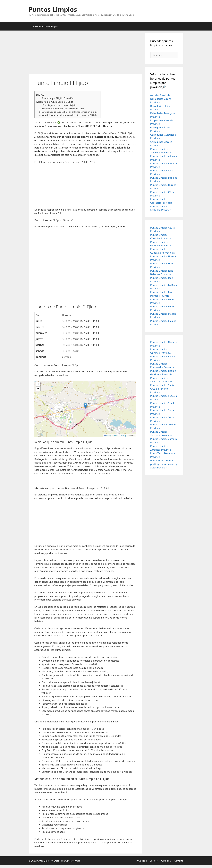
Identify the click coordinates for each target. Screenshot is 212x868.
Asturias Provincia (160, 95)
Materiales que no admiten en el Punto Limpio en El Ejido (69, 115)
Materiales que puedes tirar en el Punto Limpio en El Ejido (70, 112)
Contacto (179, 861)
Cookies (154, 861)
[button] (85, 406)
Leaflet (108, 436)
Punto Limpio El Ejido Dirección (58, 98)
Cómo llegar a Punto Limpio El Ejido (59, 105)
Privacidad (142, 861)
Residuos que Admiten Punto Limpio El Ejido (63, 109)
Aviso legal (166, 861)
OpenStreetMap (120, 436)
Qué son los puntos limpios (45, 26)
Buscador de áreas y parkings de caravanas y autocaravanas (164, 464)
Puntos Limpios (53, 9)
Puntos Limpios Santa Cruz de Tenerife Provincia (162, 389)
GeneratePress (73, 861)
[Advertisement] (85, 53)
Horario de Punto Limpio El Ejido (56, 102)
